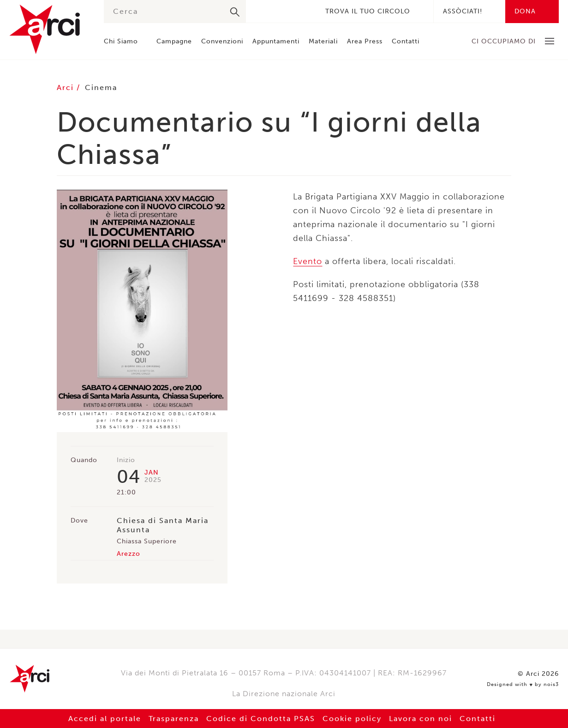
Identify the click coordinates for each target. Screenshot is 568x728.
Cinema (101, 87)
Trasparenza (174, 719)
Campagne (174, 41)
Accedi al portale (105, 719)
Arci (47, 29)
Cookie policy (352, 719)
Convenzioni (222, 41)
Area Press (365, 41)
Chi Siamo (121, 41)
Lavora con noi (421, 719)
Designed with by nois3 (523, 685)
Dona (525, 11)
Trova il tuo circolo (368, 11)
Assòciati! (463, 11)
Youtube (303, 11)
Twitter (275, 11)
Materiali (323, 41)
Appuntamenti (276, 41)
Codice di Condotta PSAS (261, 719)
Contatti (406, 41)
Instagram (289, 11)
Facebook (262, 11)
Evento (308, 261)
